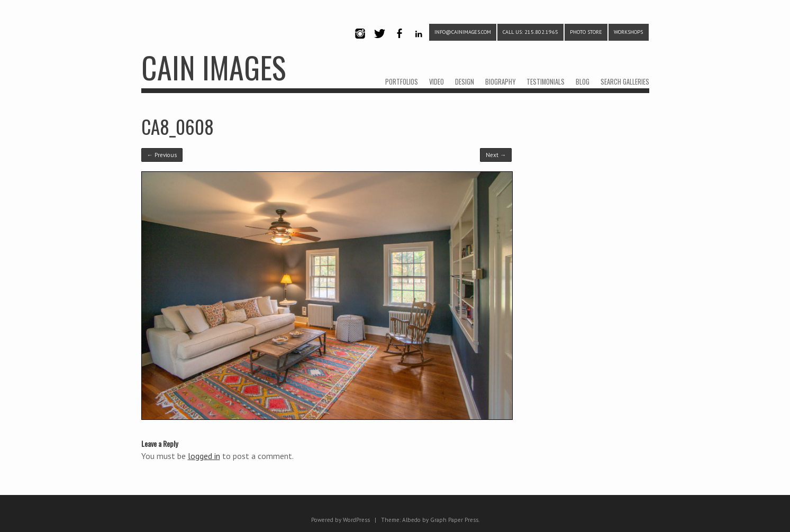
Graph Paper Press (454, 520)
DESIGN (465, 82)
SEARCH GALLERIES (625, 82)
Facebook (399, 43)
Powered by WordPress (340, 520)
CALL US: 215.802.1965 (530, 32)
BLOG (583, 82)
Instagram (360, 43)
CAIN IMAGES (214, 67)
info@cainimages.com (463, 32)
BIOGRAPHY (500, 82)
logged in (204, 456)
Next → (496, 155)
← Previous (162, 155)
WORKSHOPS (628, 32)
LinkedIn (419, 43)
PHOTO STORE (586, 32)
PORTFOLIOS (402, 82)
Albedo (411, 520)
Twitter (380, 43)
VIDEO (437, 82)
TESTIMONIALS (546, 82)
